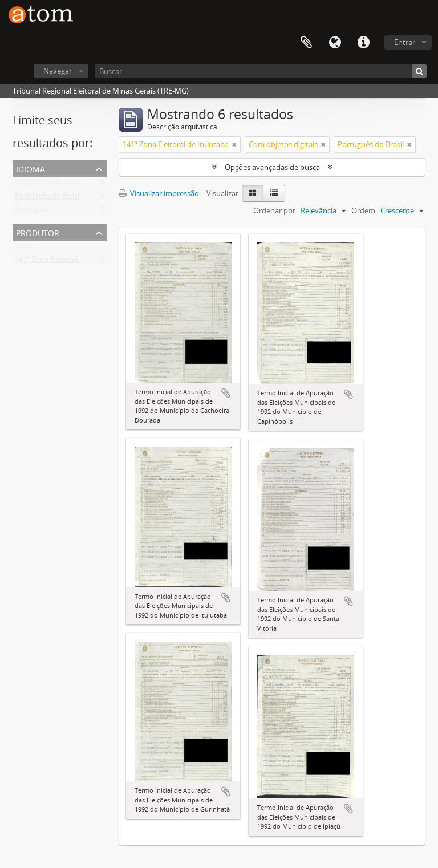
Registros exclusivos (49, 184)
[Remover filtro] (234, 144)
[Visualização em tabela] (274, 193)
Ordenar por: (275, 210)
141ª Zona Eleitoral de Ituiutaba (68, 262)
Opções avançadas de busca (272, 167)
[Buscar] (261, 71)
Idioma (335, 43)
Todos (25, 248)
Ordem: (364, 210)
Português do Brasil (48, 198)
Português (33, 212)
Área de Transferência (306, 43)
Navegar (58, 71)
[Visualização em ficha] (253, 193)
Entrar (405, 42)
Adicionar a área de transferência (226, 393)
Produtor (38, 232)
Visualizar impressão (159, 193)
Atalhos (363, 43)
